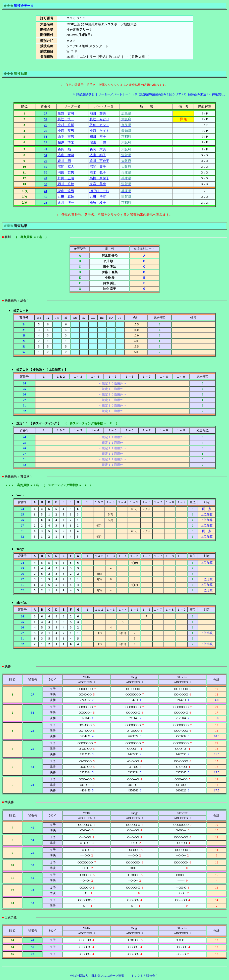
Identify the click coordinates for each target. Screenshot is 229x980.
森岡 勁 (64, 149)
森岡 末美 (97, 149)
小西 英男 (65, 131)
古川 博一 (65, 203)
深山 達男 (65, 191)
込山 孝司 (65, 155)
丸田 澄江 (97, 197)
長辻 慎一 (65, 119)
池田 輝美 (97, 113)
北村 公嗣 (65, 125)
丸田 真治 (65, 197)
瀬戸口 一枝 (99, 191)
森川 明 (64, 161)
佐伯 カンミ (99, 125)
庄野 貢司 (65, 113)
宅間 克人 (65, 167)
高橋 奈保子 (99, 178)
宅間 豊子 (97, 167)
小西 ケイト (99, 131)
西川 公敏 (65, 184)
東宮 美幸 (97, 184)
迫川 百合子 (99, 161)
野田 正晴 (65, 178)
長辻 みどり (99, 119)
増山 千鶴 (97, 142)
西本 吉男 (65, 136)
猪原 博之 (65, 142)
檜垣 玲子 (97, 203)
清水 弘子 (97, 172)
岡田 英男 (65, 172)
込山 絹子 (97, 155)
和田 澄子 (97, 136)
